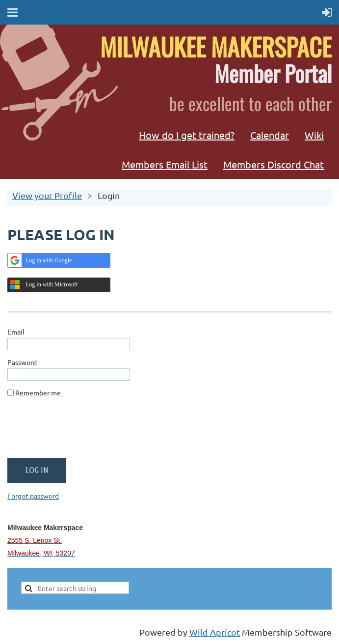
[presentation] (82, 431)
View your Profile (47, 195)
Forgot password (33, 496)
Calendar (270, 135)
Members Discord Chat (274, 164)
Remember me (38, 392)
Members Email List (165, 164)
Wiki (314, 135)
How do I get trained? (187, 135)
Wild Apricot (215, 632)
